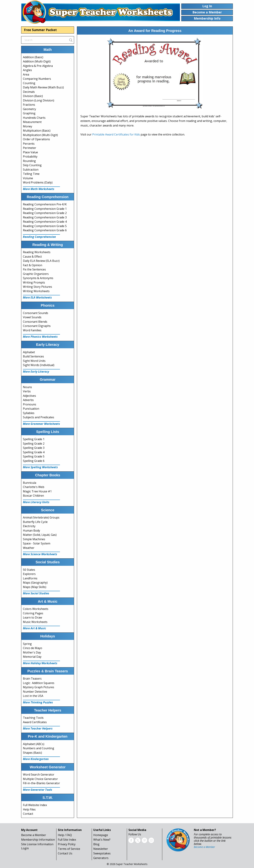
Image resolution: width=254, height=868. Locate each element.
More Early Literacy (36, 372)
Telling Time (31, 174)
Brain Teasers (32, 679)
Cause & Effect (32, 257)
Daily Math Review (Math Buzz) (43, 87)
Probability (30, 156)
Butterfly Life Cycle (35, 522)
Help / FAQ (65, 835)
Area (26, 74)
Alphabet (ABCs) (34, 744)
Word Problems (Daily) (38, 182)
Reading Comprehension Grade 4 (45, 222)
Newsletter (101, 849)
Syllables (29, 413)
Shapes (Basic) (32, 753)
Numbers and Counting (39, 748)
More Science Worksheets (40, 554)
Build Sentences (33, 356)
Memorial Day (32, 657)
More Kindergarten (36, 759)
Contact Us (65, 853)
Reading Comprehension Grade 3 (45, 217)
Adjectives (29, 396)
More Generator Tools (38, 790)
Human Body (31, 531)
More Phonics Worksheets (40, 337)
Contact (28, 814)
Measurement (32, 122)
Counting (29, 83)
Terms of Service (69, 849)
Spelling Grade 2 (34, 444)
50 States (29, 570)
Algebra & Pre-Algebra (38, 66)
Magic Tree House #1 (37, 491)
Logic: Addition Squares (39, 683)
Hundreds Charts (34, 118)
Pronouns (30, 404)
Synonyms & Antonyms (38, 278)
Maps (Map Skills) (35, 587)
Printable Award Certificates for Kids (116, 134)
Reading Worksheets (37, 252)
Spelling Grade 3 (34, 448)
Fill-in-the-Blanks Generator (41, 783)
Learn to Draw (32, 617)
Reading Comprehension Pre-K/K (45, 204)
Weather (29, 548)
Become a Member (34, 835)
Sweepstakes (102, 853)
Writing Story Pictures (37, 287)
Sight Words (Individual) (39, 365)
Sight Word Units (34, 361)
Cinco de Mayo (33, 648)
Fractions (29, 105)
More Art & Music (34, 628)
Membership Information (38, 840)
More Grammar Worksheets (41, 424)
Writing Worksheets (36, 291)
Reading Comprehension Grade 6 (45, 230)
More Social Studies (36, 593)
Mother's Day (32, 652)
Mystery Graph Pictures (39, 687)
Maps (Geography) (35, 583)
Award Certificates (35, 722)
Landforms (30, 578)
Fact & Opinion (33, 265)
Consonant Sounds (36, 313)
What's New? (102, 840)
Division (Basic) (33, 96)
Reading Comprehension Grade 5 (45, 226)
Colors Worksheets (36, 609)
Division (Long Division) (39, 100)
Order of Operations (36, 139)
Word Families (32, 330)
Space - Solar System (37, 543)
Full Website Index (35, 805)
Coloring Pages (33, 613)
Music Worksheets (35, 622)
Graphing (29, 113)
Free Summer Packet (40, 30)
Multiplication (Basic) (37, 131)
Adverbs (28, 400)
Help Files (29, 809)
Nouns (27, 387)
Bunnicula (30, 483)
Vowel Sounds (32, 317)
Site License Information (37, 844)
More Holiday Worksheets (40, 663)
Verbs (27, 391)
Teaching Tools (33, 718)
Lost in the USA (33, 696)
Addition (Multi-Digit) (37, 61)
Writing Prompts (34, 282)
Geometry (29, 109)
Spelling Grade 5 (34, 456)
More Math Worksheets (39, 189)
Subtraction (31, 170)
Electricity (29, 526)
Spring (27, 644)
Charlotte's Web (34, 487)
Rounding (29, 161)
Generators (101, 858)
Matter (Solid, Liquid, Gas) (40, 535)
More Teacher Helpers (38, 728)
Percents (29, 144)
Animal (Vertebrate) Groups (41, 517)
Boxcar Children (33, 496)
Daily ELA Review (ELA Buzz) (41, 261)
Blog (96, 844)
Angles (27, 70)
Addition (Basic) (33, 57)
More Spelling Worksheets (40, 467)
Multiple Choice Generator (40, 779)
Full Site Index (67, 840)
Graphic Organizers (36, 274)
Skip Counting (32, 165)
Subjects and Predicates (39, 417)
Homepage (101, 835)
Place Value (30, 152)
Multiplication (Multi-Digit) (40, 135)
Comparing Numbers (37, 79)
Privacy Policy (67, 844)
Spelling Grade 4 (34, 452)
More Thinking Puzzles (38, 702)
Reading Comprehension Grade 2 (45, 213)
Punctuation (31, 409)
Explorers (29, 574)
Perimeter (30, 148)
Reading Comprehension (39, 237)
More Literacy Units (36, 502)
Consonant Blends (35, 322)
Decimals (29, 92)
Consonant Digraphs (37, 326)
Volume (28, 178)
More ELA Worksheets (37, 297)
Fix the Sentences (34, 269)
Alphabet (29, 352)
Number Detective (35, 692)
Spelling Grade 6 (34, 461)
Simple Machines (34, 539)
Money (28, 126)
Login (25, 848)
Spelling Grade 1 (34, 439)
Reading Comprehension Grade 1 (45, 209)
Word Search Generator (39, 774)
